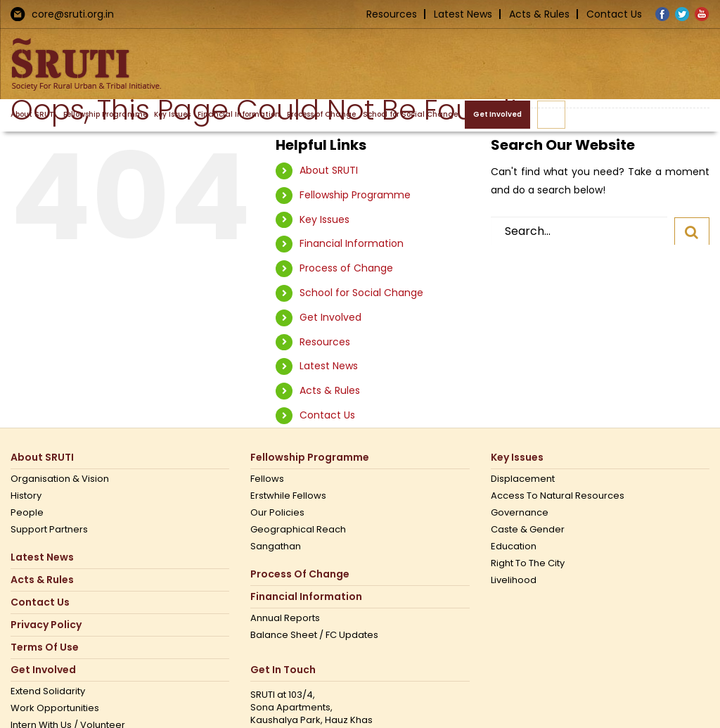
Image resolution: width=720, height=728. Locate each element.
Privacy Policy (46, 625)
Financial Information (352, 243)
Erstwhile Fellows (288, 496)
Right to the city (528, 563)
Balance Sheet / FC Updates (314, 635)
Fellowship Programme (355, 195)
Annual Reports (285, 618)
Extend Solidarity (48, 691)
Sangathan (276, 547)
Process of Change (346, 268)
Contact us (40, 602)
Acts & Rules (539, 14)
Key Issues (324, 219)
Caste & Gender (528, 530)
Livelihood (514, 580)
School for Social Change (361, 293)
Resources (392, 14)
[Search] (692, 231)
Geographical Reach (298, 530)
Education (514, 547)
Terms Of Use (45, 647)
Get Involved (330, 317)
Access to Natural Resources (558, 496)
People (27, 513)
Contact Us (614, 14)
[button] (551, 115)
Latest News (463, 14)
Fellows (267, 479)
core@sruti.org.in (73, 14)
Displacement (523, 479)
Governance (520, 513)
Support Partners (49, 530)
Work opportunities (55, 708)
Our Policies (277, 513)
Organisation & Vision (60, 479)
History (26, 496)
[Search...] (579, 231)
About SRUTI (329, 170)
